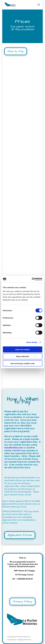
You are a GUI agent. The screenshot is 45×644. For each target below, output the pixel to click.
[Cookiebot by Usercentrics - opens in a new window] (32, 279)
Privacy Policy (22, 601)
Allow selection (22, 356)
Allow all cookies (22, 349)
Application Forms (20, 535)
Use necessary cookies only (22, 363)
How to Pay (16, 51)
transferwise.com (14, 448)
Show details (32, 342)
